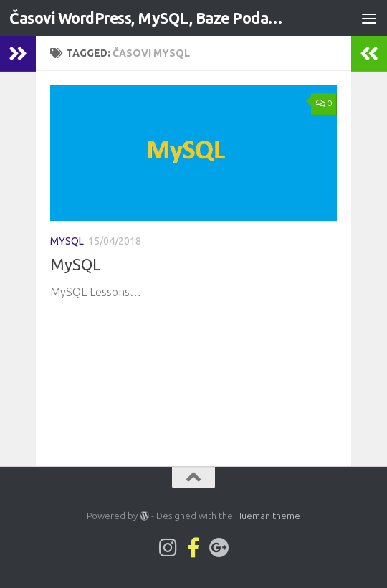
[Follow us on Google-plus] (219, 548)
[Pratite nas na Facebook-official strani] (193, 548)
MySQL (67, 241)
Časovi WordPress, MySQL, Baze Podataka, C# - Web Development (149, 18)
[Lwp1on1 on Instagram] (168, 548)
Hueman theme (268, 516)
